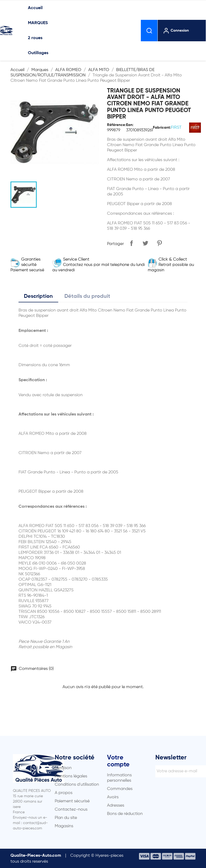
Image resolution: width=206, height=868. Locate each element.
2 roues (35, 38)
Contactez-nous (71, 810)
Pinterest (159, 243)
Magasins (64, 826)
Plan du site (66, 818)
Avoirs (113, 797)
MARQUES (38, 23)
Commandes (120, 789)
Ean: (130, 125)
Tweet (145, 243)
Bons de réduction (125, 814)
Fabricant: (162, 128)
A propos (64, 793)
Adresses (116, 806)
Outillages (38, 53)
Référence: (117, 125)
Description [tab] (38, 296)
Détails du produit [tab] (87, 296)
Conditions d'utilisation (77, 785)
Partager (131, 243)
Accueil (35, 8)
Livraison (63, 768)
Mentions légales (71, 776)
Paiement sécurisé (72, 801)
